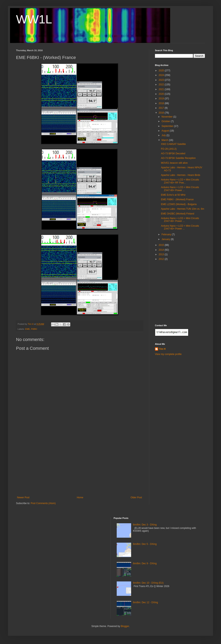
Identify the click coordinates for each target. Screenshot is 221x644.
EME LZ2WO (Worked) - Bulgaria (179, 204)
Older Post (136, 497)
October (166, 121)
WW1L (34, 19)
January (166, 239)
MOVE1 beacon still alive (174, 163)
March (165, 140)
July (164, 135)
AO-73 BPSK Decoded (173, 154)
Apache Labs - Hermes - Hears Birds (181, 175)
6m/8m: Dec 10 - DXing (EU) (148, 583)
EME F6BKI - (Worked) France (177, 199)
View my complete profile (168, 354)
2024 (162, 75)
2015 (162, 245)
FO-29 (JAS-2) (169, 149)
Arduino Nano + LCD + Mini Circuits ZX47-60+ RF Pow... (180, 181)
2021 (162, 89)
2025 (162, 71)
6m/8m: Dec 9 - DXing (145, 563)
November (167, 117)
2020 (162, 94)
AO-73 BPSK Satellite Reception (178, 158)
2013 (162, 254)
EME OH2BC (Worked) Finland (178, 214)
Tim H (162, 349)
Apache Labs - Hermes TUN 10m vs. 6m (183, 209)
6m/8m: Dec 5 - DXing (145, 544)
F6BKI (34, 329)
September (168, 126)
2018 (162, 103)
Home (80, 497)
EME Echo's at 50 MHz (173, 195)
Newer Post (23, 497)
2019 (162, 99)
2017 (162, 108)
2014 (162, 250)
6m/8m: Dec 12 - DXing (145, 602)
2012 (162, 259)
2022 (162, 85)
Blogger (125, 626)
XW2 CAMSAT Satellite (173, 144)
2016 (162, 113)
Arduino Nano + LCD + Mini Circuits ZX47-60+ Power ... (180, 189)
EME (28, 329)
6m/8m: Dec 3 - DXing (145, 525)
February (167, 234)
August (166, 131)
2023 (162, 80)
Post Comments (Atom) (43, 503)
